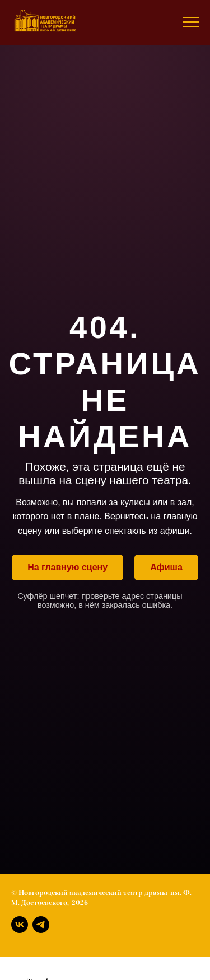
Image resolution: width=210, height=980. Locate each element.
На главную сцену (67, 567)
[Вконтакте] (20, 925)
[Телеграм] (41, 925)
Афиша (166, 567)
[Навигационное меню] (191, 22)
